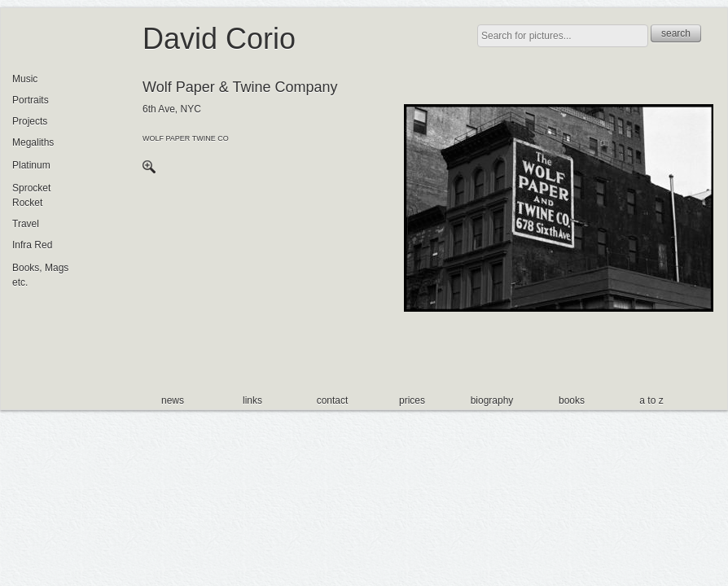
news (173, 400)
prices (412, 400)
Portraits (31, 100)
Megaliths (33, 142)
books (572, 400)
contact (333, 400)
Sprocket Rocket (31, 195)
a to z (651, 400)
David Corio (219, 39)
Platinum (31, 165)
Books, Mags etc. (40, 275)
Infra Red (32, 245)
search (676, 33)
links (252, 400)
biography (492, 400)
